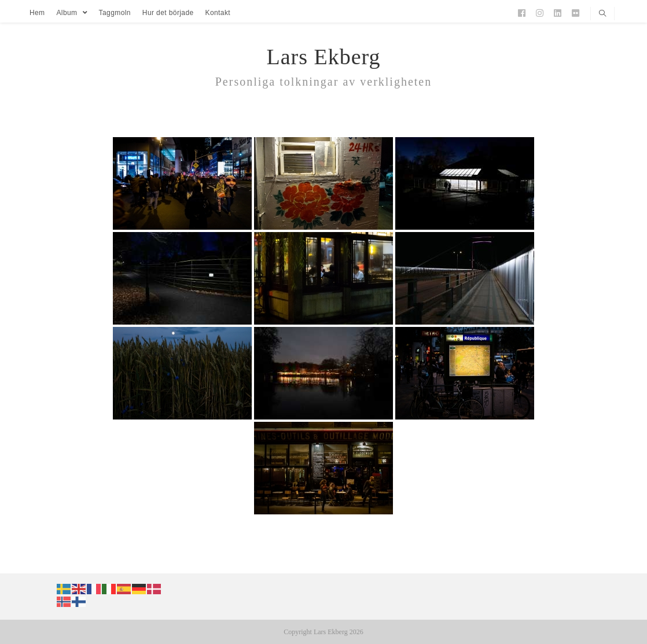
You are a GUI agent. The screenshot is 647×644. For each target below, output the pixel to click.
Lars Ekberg (323, 57)
